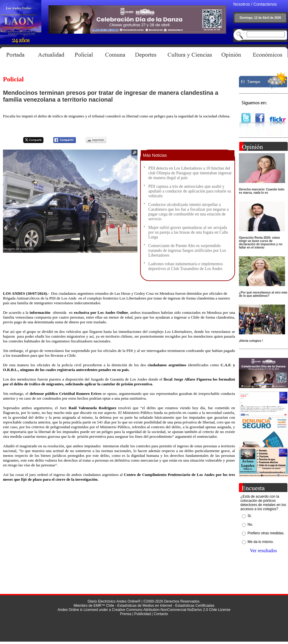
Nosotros (242, 4)
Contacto (161, 614)
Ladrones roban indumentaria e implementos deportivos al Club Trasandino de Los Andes (186, 266)
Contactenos (265, 4)
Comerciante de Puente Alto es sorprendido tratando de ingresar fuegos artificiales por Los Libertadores (187, 250)
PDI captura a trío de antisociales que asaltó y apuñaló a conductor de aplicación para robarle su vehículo (190, 191)
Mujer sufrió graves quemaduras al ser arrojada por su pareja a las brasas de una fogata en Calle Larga (188, 232)
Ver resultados (263, 551)
